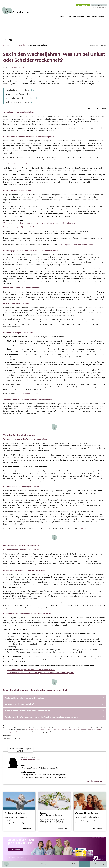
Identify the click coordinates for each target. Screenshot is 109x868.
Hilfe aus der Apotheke (99, 1)
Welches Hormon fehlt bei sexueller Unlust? (25, 698)
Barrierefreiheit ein (83, 1)
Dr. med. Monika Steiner (30, 759)
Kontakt (52, 865)
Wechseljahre (78, 9)
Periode (62, 9)
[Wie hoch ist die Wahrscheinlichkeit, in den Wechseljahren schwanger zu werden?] (54, 717)
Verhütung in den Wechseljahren (18, 94)
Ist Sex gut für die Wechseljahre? (20, 704)
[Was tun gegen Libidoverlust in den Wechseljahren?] (54, 711)
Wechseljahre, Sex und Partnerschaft (19, 98)
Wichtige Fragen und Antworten (18, 102)
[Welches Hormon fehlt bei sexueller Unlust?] (54, 698)
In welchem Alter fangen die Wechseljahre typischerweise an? (31, 670)
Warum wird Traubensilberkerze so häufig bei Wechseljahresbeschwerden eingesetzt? (41, 673)
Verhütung (82, 528)
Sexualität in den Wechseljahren (18, 90)
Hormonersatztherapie (31, 394)
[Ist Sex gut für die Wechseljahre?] (54, 704)
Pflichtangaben (84, 865)
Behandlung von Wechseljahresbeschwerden (75, 245)
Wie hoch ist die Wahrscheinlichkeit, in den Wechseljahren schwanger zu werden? (42, 717)
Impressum (61, 865)
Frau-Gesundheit (9, 45)
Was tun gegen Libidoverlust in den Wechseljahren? (28, 711)
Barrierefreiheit (72, 865)
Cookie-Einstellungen (99, 865)
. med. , (16, 67)
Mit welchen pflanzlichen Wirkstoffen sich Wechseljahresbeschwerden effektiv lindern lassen (40, 223)
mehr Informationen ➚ (95, 781)
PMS (69, 9)
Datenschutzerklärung (39, 865)
